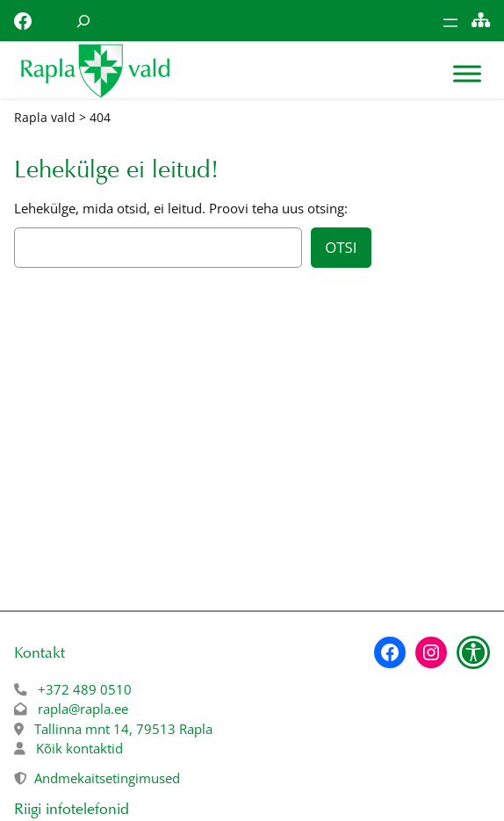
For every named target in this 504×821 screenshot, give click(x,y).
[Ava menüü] (450, 23)
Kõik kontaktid (79, 748)
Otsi (341, 247)
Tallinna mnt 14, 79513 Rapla (123, 729)
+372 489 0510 (85, 689)
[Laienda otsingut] (83, 21)
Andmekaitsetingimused (107, 778)
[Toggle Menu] (467, 74)
